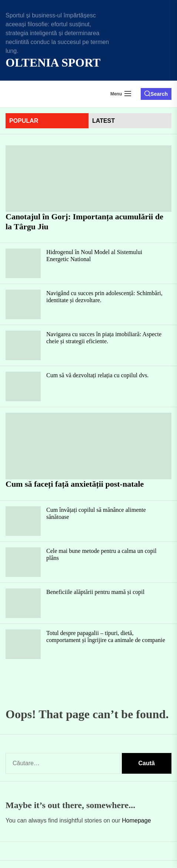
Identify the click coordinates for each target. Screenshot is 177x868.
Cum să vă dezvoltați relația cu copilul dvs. (97, 375)
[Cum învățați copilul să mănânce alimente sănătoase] (23, 521)
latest (103, 121)
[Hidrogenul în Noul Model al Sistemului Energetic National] (23, 263)
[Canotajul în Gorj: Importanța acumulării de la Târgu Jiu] (88, 179)
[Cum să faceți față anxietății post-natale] (88, 446)
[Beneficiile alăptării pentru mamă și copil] (23, 603)
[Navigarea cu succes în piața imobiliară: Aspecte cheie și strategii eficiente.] (23, 345)
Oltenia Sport (53, 63)
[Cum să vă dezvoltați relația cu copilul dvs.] (23, 386)
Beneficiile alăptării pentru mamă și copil (95, 592)
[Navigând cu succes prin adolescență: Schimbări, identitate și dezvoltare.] (23, 304)
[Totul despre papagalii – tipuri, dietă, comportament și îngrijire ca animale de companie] (23, 644)
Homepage (136, 820)
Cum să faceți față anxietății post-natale (75, 484)
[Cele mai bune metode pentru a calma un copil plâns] (23, 562)
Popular (24, 121)
